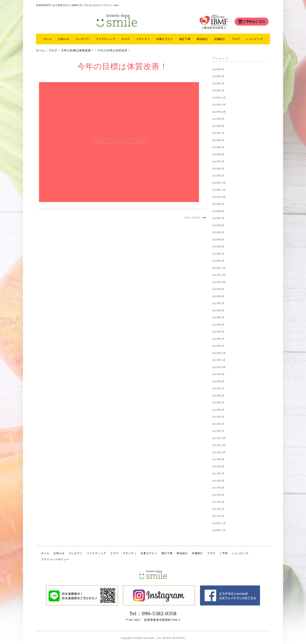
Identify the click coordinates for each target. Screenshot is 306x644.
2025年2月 (218, 169)
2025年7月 (218, 133)
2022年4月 (218, 410)
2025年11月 (219, 105)
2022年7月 (218, 388)
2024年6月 (218, 225)
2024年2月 (218, 254)
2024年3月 (218, 247)
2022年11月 (219, 360)
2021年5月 (218, 488)
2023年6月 (218, 311)
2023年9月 (218, 289)
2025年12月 (219, 98)
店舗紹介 (220, 39)
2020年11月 (219, 530)
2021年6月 (218, 481)
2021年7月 (218, 474)
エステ (126, 39)
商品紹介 (202, 39)
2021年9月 (218, 459)
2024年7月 (218, 218)
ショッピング (254, 39)
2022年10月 (219, 367)
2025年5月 (218, 147)
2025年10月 (219, 112)
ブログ (236, 39)
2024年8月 (218, 211)
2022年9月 (218, 374)
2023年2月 (218, 339)
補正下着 (185, 39)
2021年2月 (218, 509)
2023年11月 (219, 275)
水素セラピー (165, 39)
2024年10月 (219, 197)
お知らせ (64, 39)
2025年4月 (218, 154)
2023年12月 (219, 268)
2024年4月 (218, 240)
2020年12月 (219, 523)
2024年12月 (219, 183)
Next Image (192, 218)
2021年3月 (218, 502)
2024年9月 (218, 204)
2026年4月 (218, 69)
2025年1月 (218, 176)
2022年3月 (218, 417)
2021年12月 (219, 438)
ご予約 (224, 553)
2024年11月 (219, 190)
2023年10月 (219, 282)
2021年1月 (218, 516)
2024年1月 (218, 261)
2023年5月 (218, 318)
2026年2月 (218, 84)
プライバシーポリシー (55, 559)
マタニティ (143, 39)
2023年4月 (218, 325)
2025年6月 (218, 140)
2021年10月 (219, 452)
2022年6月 (218, 396)
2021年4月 (218, 495)
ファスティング (105, 39)
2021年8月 (218, 467)
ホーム (48, 39)
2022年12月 (219, 353)
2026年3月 (218, 76)
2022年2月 (218, 424)
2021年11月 (219, 445)
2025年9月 (218, 119)
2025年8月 (218, 126)
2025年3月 (218, 161)
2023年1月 (218, 346)
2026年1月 (218, 91)
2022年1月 (218, 431)
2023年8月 (218, 296)
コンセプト (82, 39)
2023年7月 (218, 303)
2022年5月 (218, 403)
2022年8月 (218, 381)
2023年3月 (218, 332)
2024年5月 (218, 232)
